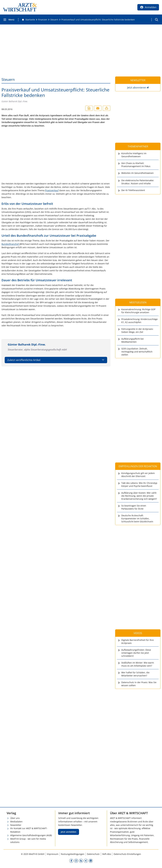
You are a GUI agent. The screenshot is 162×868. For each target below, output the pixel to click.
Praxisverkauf (52, 190)
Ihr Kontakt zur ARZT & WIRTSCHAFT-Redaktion (29, 830)
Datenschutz (93, 854)
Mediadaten (16, 822)
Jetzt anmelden (69, 832)
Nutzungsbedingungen (73, 854)
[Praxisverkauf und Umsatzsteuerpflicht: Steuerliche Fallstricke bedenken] (98, 20)
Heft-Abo (107, 854)
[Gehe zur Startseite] (28, 20)
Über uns (15, 818)
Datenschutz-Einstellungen (127, 854)
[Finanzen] (43, 20)
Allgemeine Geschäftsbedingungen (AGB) (31, 835)
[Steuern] (54, 20)
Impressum (53, 854)
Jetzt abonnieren (137, 88)
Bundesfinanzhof (10, 244)
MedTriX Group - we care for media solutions (28, 840)
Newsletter (16, 825)
